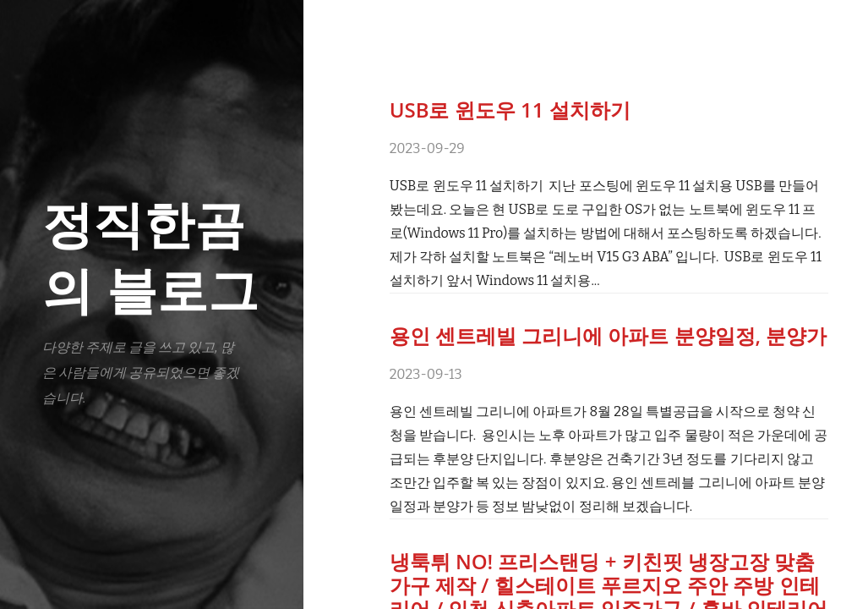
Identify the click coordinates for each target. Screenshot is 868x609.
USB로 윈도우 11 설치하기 (510, 110)
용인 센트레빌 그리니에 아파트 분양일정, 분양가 (609, 335)
